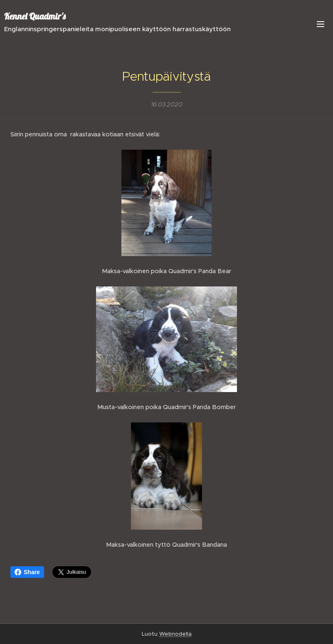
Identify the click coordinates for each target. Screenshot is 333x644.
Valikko (321, 24)
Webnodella (175, 634)
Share (27, 572)
